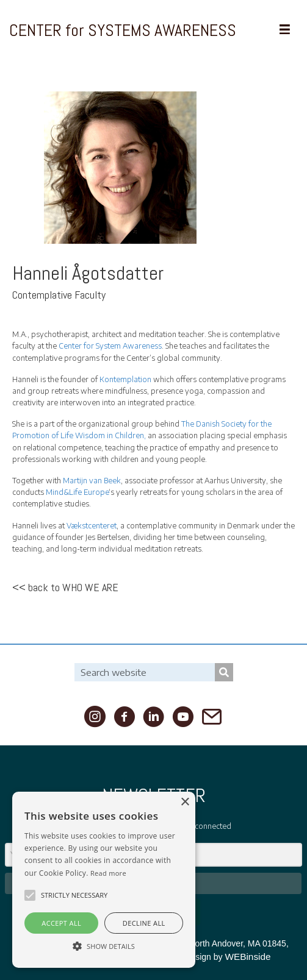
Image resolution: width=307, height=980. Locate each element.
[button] (30, 895)
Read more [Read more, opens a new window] (108, 873)
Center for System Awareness (110, 346)
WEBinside (247, 957)
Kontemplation (125, 379)
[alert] (104, 880)
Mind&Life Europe (77, 492)
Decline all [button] (144, 923)
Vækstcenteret (92, 526)
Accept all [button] (61, 923)
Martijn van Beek (92, 481)
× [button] (185, 802)
